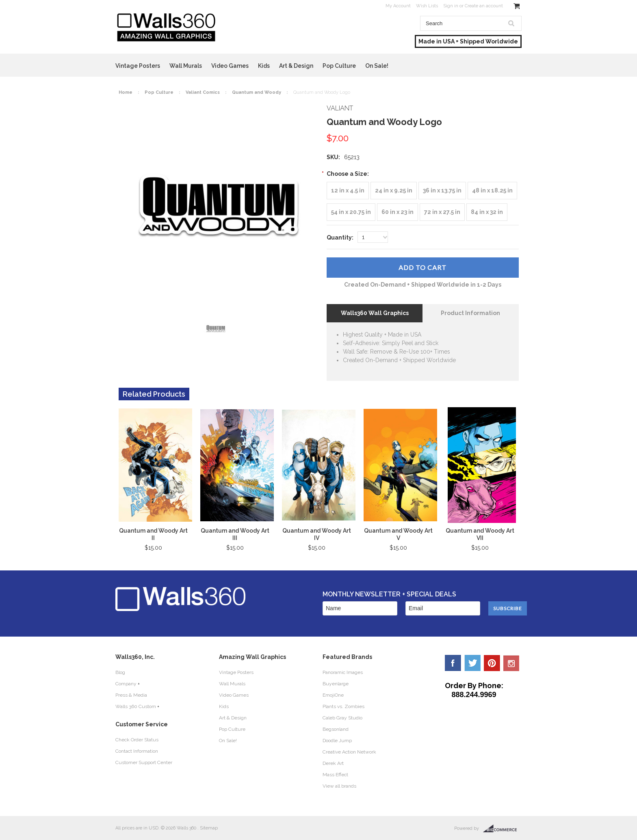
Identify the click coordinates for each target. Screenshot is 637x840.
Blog (120, 672)
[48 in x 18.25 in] (492, 191)
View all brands (339, 786)
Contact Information (137, 751)
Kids (264, 66)
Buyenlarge (336, 684)
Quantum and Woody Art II (153, 534)
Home (126, 92)
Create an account (484, 6)
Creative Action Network (349, 752)
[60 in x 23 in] (398, 212)
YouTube (511, 663)
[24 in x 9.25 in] (394, 191)
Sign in (451, 6)
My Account (398, 6)
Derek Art (333, 763)
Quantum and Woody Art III (235, 534)
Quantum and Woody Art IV (317, 534)
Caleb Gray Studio (342, 718)
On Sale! (377, 66)
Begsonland (336, 729)
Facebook (453, 663)
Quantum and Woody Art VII (480, 534)
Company (126, 684)
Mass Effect (335, 775)
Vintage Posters (138, 66)
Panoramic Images (343, 672)
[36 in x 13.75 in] (442, 191)
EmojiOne (333, 695)
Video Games (230, 66)
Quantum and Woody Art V (398, 534)
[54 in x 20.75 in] (351, 212)
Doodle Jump (337, 741)
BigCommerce (502, 829)
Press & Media (131, 695)
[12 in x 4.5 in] (348, 191)
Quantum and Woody (257, 92)
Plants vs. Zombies (343, 706)
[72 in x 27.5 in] (442, 212)
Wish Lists (427, 6)
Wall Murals (186, 66)
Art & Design (296, 66)
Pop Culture (339, 66)
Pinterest (492, 663)
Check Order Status (137, 740)
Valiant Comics (203, 92)
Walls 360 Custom (136, 706)
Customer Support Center (144, 762)
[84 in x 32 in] (487, 212)
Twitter (472, 663)
